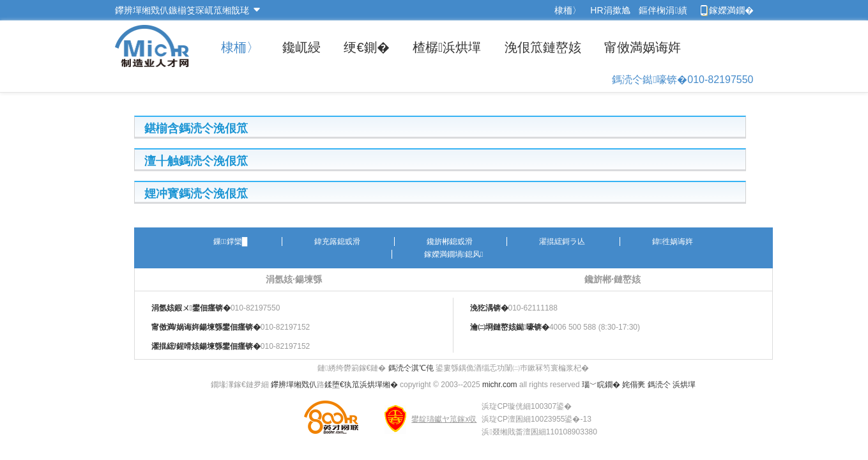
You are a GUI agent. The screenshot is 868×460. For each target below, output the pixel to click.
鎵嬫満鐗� (731, 10)
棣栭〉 (568, 10)
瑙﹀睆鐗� (601, 385)
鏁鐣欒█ (230, 241)
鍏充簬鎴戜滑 (337, 241)
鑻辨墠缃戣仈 (294, 385)
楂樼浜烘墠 (447, 47)
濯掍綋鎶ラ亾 (562, 241)
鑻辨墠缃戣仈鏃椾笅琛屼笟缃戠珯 (182, 10)
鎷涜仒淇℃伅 (411, 368)
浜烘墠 (684, 385)
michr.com (500, 385)
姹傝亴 (634, 385)
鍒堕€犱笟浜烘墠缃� (361, 385)
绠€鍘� (366, 47)
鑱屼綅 (301, 47)
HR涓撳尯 (610, 10)
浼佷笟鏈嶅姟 (543, 47)
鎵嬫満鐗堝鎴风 (454, 254)
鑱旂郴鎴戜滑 (450, 241)
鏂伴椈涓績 (663, 10)
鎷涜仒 (659, 385)
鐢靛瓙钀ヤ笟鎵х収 (444, 419)
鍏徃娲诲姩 (673, 241)
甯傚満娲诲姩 (643, 47)
